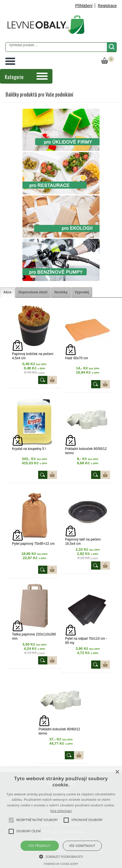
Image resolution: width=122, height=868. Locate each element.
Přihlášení (84, 6)
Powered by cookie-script (61, 864)
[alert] (61, 818)
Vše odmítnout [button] (82, 846)
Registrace (107, 6)
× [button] (117, 772)
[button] (61, 856)
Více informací (61, 811)
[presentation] (7, 292)
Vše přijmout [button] (40, 846)
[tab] (7, 292)
